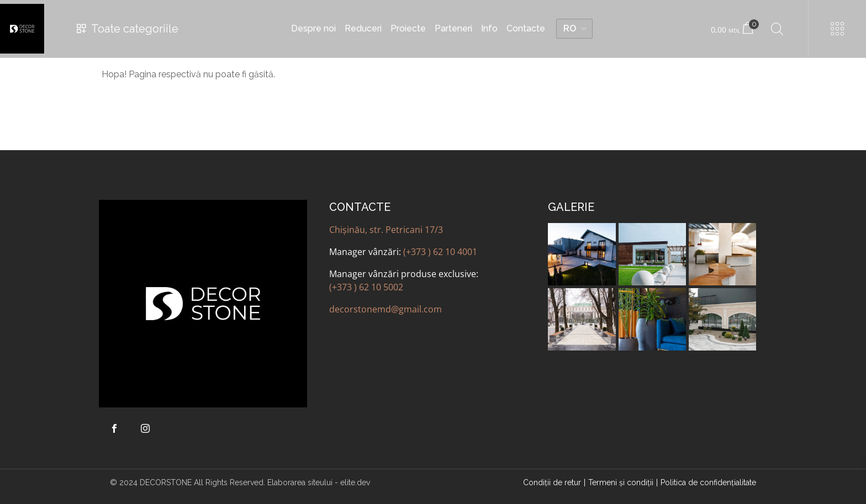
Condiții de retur (552, 482)
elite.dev (355, 482)
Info (489, 28)
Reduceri (363, 28)
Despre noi (313, 28)
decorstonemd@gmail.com (386, 309)
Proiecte (408, 28)
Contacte (526, 28)
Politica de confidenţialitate (708, 482)
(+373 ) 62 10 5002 (366, 287)
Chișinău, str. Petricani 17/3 (386, 230)
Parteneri (453, 28)
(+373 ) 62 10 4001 (440, 252)
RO (570, 28)
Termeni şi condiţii (621, 482)
